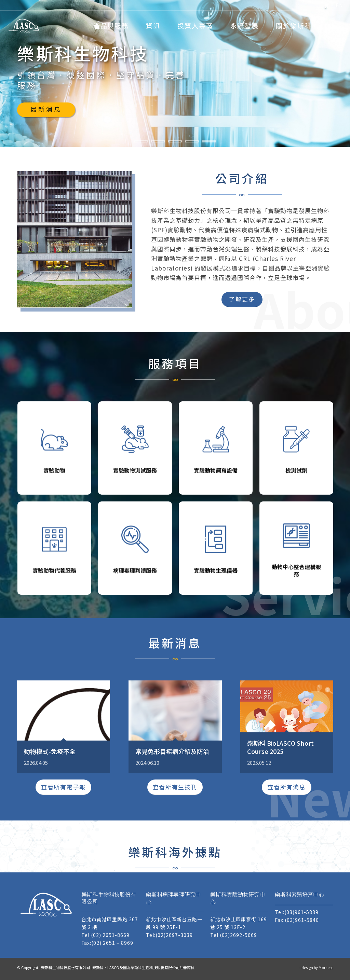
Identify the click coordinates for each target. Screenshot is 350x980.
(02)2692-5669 (238, 938)
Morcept (326, 970)
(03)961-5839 (301, 915)
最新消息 (46, 109)
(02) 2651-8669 (110, 938)
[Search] (332, 26)
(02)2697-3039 (174, 938)
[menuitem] (326, 6)
